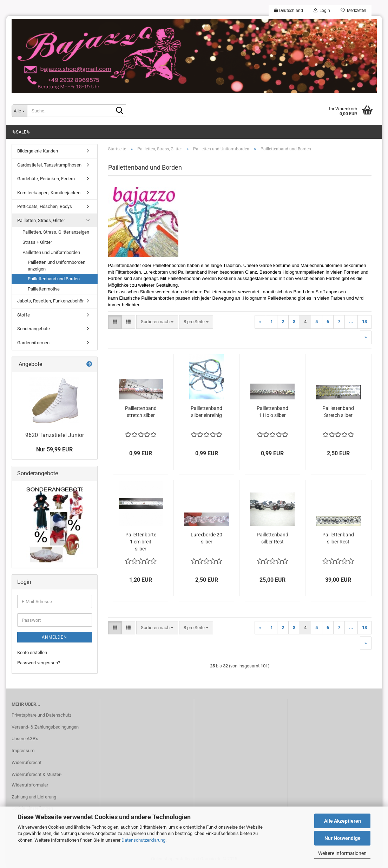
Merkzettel (353, 11)
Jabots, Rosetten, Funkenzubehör (50, 301)
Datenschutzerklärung (143, 840)
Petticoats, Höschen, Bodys (45, 206)
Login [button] (322, 11)
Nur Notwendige (343, 838)
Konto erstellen (32, 652)
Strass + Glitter (37, 242)
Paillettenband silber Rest (272, 538)
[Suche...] (19, 111)
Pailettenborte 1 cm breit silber (141, 542)
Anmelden (54, 637)
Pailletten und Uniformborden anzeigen (57, 266)
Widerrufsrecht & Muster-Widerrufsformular (37, 780)
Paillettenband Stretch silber (338, 412)
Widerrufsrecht (27, 762)
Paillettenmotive (44, 289)
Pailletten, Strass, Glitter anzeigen (56, 232)
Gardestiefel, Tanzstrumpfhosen (49, 165)
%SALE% (21, 132)
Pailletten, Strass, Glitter (41, 220)
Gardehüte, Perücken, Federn (46, 179)
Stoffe (24, 315)
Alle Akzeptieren (343, 821)
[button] (288, 11)
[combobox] (157, 322)
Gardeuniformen (33, 343)
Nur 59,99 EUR (54, 449)
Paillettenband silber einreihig (206, 412)
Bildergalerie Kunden (38, 151)
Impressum (23, 750)
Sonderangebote (34, 329)
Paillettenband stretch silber (141, 412)
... (351, 322)
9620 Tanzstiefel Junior (55, 435)
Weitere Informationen (342, 853)
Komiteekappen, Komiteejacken (49, 193)
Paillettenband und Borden (54, 279)
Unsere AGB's (25, 739)
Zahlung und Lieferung (34, 797)
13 (364, 322)
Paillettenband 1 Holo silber (272, 412)
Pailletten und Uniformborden (51, 252)
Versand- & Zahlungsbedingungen (45, 727)
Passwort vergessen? (39, 663)
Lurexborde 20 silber (206, 538)
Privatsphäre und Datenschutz (41, 715)
